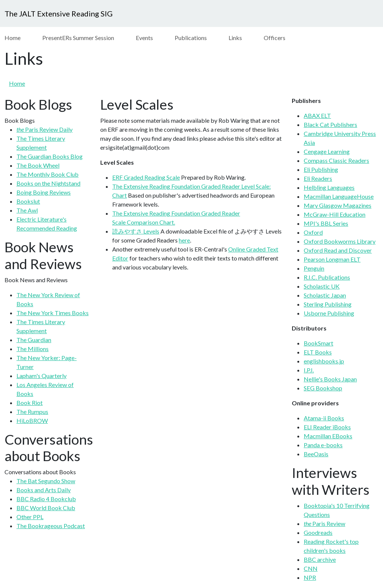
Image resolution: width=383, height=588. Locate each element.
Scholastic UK (322, 286)
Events (144, 38)
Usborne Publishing (329, 313)
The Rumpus (32, 412)
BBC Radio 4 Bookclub (46, 499)
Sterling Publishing (328, 304)
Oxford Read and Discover (338, 250)
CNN (311, 568)
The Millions (33, 349)
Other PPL (30, 517)
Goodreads (318, 532)
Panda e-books (323, 445)
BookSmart (318, 343)
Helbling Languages (329, 187)
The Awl (27, 210)
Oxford (313, 232)
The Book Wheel (38, 165)
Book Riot (30, 403)
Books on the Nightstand (48, 183)
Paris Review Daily (45, 129)
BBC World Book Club (46, 508)
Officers (275, 38)
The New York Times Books (53, 313)
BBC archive (320, 559)
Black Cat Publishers (330, 124)
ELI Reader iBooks (327, 427)
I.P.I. (309, 370)
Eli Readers (318, 178)
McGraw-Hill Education (335, 214)
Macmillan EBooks (328, 436)
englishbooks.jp (324, 361)
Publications (191, 38)
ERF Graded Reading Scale (146, 177)
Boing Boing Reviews (44, 192)
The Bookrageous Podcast (51, 526)
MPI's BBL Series (326, 223)
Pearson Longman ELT (332, 259)
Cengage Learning (327, 151)
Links (235, 38)
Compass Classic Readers (336, 160)
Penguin (314, 268)
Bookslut (28, 201)
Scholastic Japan (325, 295)
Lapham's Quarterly (42, 376)
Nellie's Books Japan (330, 379)
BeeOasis (316, 454)
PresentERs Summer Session (78, 38)
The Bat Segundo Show (46, 481)
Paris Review (324, 523)
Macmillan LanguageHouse (339, 196)
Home (13, 38)
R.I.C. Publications (327, 277)
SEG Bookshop (323, 388)
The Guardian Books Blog (50, 156)
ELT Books (318, 352)
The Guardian (34, 340)
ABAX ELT (317, 115)
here (184, 240)
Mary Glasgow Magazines (338, 205)
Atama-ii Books (324, 418)
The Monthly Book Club (48, 174)
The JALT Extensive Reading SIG (59, 13)
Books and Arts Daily (44, 490)
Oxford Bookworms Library (340, 241)
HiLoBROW (32, 421)
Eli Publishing (321, 169)
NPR (310, 577)
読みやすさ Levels (136, 231)
